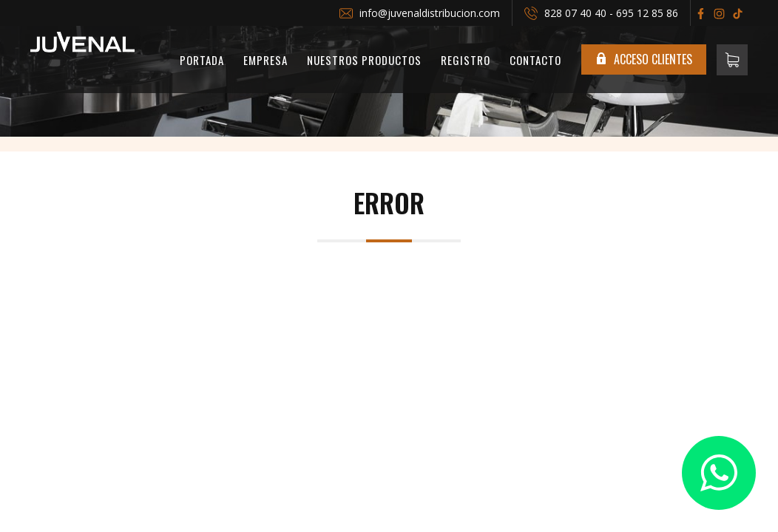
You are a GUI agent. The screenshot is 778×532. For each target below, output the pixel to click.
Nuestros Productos (364, 60)
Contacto (535, 60)
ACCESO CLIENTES (644, 59)
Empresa (265, 60)
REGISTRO (466, 60)
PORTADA (202, 60)
